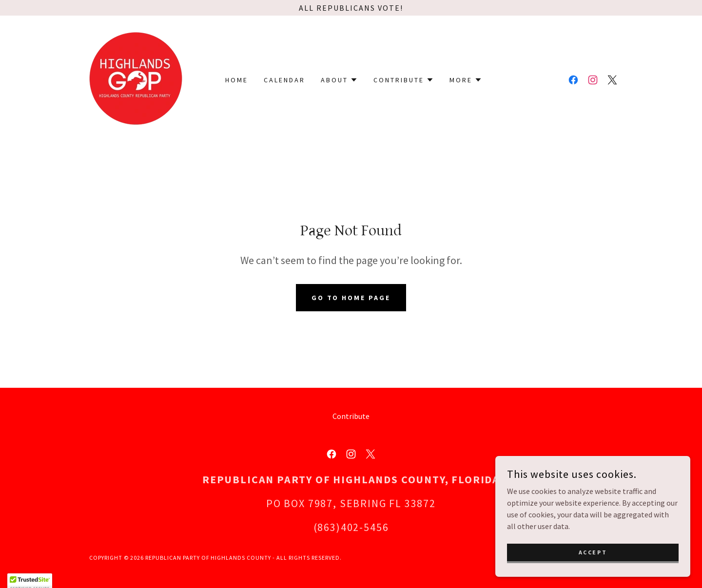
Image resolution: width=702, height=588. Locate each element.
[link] (136, 79)
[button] (339, 80)
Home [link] (237, 80)
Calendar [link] (284, 80)
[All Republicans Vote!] (351, 8)
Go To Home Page (351, 298)
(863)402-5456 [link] (351, 527)
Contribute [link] (351, 416)
